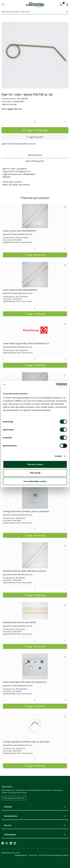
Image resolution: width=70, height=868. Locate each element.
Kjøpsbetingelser (21, 855)
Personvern (33, 855)
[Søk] (34, 12)
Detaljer (58, 456)
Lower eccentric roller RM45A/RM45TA (20, 231)
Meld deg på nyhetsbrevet (14, 798)
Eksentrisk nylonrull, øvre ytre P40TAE (19, 622)
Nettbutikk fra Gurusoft (11, 853)
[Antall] (35, 122)
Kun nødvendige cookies (35, 481)
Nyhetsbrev (7, 787)
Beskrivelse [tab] (35, 155)
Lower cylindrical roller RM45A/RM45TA (20, 290)
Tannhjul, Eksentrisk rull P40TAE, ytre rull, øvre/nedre (26, 511)
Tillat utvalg (35, 473)
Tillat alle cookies (35, 464)
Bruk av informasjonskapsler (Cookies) (54, 855)
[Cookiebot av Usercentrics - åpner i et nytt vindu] (56, 385)
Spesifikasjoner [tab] (35, 161)
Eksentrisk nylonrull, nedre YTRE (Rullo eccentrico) (25, 571)
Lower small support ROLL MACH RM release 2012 (25, 682)
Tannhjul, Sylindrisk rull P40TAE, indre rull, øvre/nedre (26, 742)
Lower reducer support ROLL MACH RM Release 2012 (26, 343)
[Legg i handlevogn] (35, 130)
